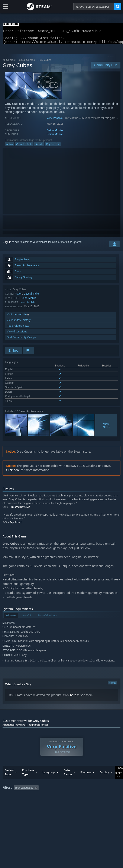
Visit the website (18, 317)
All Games (9, 62)
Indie (29, 147)
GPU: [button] (93, 793)
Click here (13, 463)
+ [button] (58, 147)
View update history (19, 323)
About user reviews (14, 718)
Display (104, 771)
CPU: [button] (78, 793)
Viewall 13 (106, 419)
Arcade (39, 147)
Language (49, 771)
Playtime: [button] (100, 787)
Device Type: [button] (11, 798)
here (73, 688)
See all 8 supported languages (22, 395)
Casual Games (26, 62)
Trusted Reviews (20, 500)
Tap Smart (16, 515)
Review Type (9, 771)
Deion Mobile (55, 133)
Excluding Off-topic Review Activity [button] (67, 787)
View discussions (17, 334)
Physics (50, 147)
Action (10, 147)
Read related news (18, 328)
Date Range (68, 771)
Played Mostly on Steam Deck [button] (21, 793)
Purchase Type (28, 771)
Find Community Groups (21, 340)
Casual (20, 147)
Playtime (86, 771)
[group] (62, 792)
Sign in (7, 245)
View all (113, 676)
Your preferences (38, 718)
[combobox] (94, 7)
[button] (17, 787)
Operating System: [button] (56, 793)
